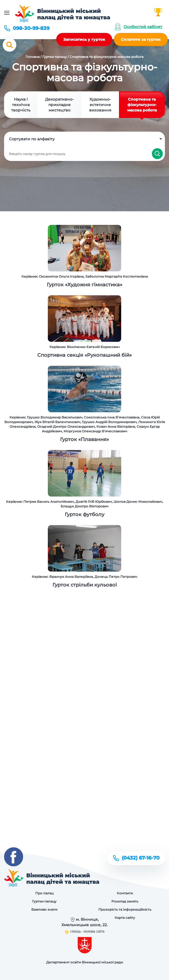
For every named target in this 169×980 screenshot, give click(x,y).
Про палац (44, 893)
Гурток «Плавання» (84, 439)
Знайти (157, 154)
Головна (33, 57)
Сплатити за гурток (141, 39)
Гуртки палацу (55, 57)
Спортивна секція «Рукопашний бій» (84, 355)
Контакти (125, 893)
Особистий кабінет (143, 27)
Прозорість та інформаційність (125, 909)
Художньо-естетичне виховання (100, 105)
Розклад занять (125, 901)
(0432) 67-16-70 (141, 858)
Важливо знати (44, 909)
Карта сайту (125, 918)
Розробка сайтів (94, 932)
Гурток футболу (84, 514)
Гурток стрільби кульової (85, 585)
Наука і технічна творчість (21, 105)
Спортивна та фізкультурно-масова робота (142, 105)
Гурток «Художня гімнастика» (84, 285)
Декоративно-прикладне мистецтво (59, 105)
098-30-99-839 (31, 28)
